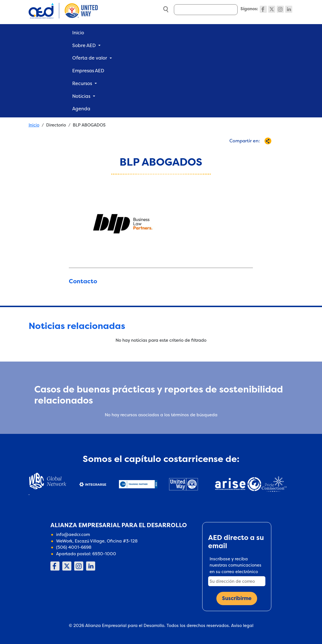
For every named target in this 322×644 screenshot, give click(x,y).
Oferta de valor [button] (90, 58)
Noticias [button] (81, 96)
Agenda (81, 109)
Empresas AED (88, 71)
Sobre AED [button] (84, 45)
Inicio (78, 33)
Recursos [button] (82, 83)
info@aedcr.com (73, 534)
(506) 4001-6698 (74, 547)
